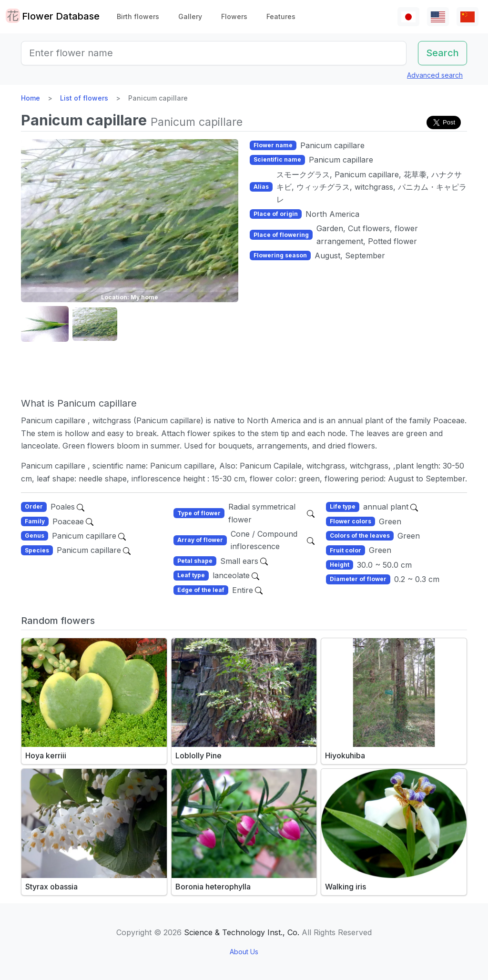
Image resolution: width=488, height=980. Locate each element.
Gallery (190, 16)
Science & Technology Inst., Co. (242, 932)
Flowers (234, 16)
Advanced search (435, 75)
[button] (45, 324)
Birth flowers (138, 16)
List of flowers (84, 98)
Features (281, 16)
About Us (244, 952)
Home (30, 98)
